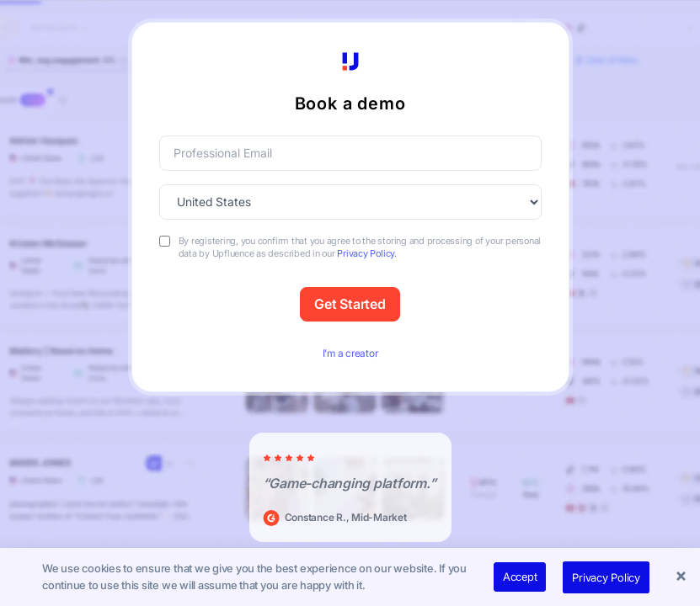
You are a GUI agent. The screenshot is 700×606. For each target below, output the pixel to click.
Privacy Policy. (366, 253)
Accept (520, 577)
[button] (683, 577)
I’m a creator (350, 353)
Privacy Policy (606, 577)
